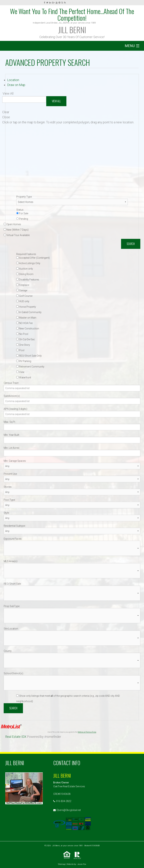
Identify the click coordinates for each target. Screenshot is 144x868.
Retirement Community (30, 367)
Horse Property (26, 307)
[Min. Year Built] (72, 440)
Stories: (8, 487)
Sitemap (62, 864)
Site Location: (11, 629)
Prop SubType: (12, 606)
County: (8, 651)
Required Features (26, 254)
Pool (20, 350)
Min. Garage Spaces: (15, 461)
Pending (22, 219)
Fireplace (23, 285)
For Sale (22, 213)
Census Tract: (11, 383)
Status (20, 210)
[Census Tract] (72, 388)
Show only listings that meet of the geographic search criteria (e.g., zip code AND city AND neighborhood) (68, 699)
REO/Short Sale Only (29, 356)
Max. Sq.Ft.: (10, 422)
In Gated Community (29, 312)
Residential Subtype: (15, 526)
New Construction (28, 329)
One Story (23, 345)
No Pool (22, 334)
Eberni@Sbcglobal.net (69, 810)
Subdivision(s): (12, 396)
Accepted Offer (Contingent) (33, 258)
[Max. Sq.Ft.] (72, 427)
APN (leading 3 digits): (16, 409)
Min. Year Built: (12, 435)
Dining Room (25, 274)
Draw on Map (16, 85)
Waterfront (24, 377)
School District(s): (14, 673)
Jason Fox (82, 864)
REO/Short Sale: (13, 584)
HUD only (23, 301)
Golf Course (24, 296)
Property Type (24, 197)
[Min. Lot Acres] (72, 453)
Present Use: (11, 474)
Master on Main (26, 318)
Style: (7, 513)
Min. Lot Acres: (12, 448)
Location (13, 80)
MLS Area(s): (11, 561)
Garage (22, 290)
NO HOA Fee (24, 323)
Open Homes (12, 224)
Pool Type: (10, 500)
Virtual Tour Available (17, 235)
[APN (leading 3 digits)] (72, 414)
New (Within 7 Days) (16, 230)
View (20, 372)
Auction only (25, 269)
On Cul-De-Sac (26, 339)
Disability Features (28, 280)
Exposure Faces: (13, 539)
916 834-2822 (64, 801)
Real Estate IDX (16, 737)
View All (56, 101)
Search (131, 244)
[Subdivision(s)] (72, 401)
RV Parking (24, 361)
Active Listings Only (28, 263)
